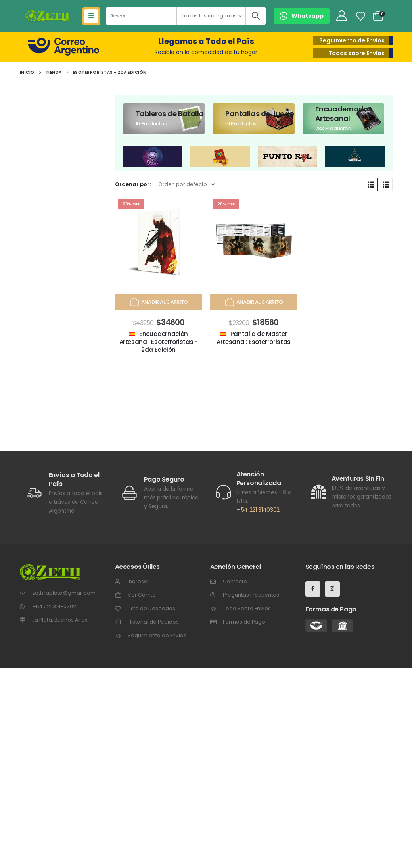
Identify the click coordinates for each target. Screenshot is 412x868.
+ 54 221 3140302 (258, 510)
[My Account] (341, 16)
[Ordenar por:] (186, 184)
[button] (302, 16)
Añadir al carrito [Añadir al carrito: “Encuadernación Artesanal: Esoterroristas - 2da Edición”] (158, 302)
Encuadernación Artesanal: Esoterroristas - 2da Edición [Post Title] (159, 342)
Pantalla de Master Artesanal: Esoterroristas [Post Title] (254, 338)
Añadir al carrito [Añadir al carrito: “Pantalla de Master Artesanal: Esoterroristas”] (253, 302)
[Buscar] (256, 16)
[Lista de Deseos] (360, 16)
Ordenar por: (133, 184)
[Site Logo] (47, 16)
